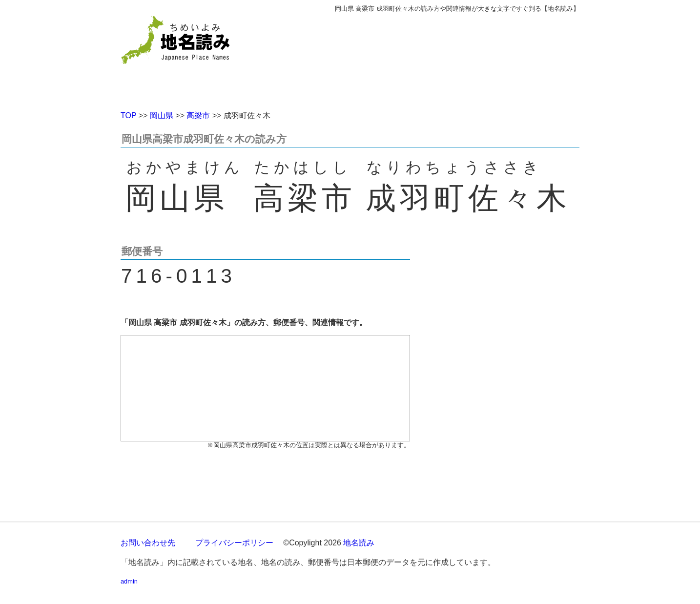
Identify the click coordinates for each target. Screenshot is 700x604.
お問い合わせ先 (148, 543)
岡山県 (162, 115)
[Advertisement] (421, 58)
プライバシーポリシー (234, 543)
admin (129, 581)
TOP (128, 115)
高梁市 (198, 115)
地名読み (359, 543)
